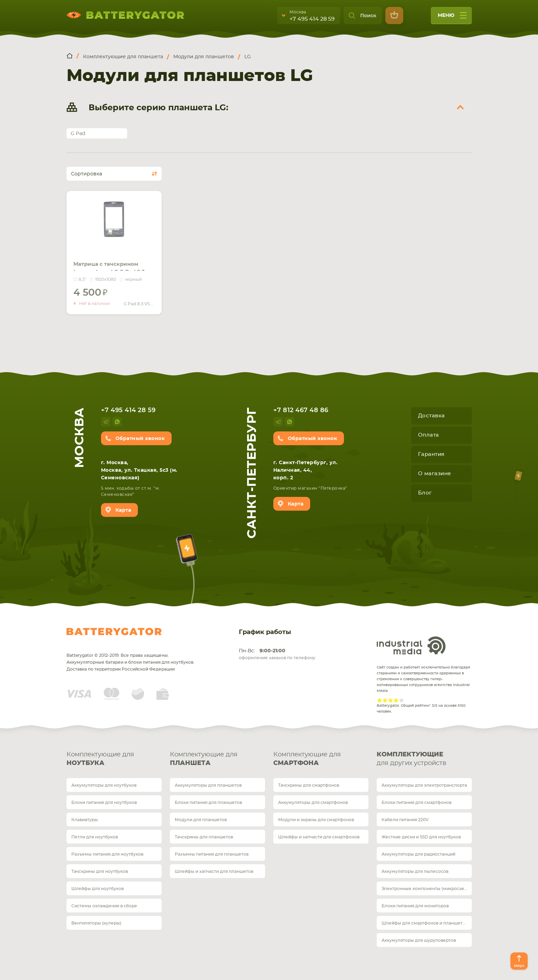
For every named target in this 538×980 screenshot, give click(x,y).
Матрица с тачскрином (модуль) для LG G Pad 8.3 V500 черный (112, 258)
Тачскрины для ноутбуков (100, 871)
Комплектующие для (114, 760)
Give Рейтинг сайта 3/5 (390, 700)
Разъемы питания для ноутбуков (107, 854)
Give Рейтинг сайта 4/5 (396, 700)
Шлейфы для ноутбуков (98, 889)
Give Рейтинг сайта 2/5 (385, 700)
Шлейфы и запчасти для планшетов (214, 871)
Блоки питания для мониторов (415, 906)
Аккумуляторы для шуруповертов (419, 940)
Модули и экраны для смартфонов (316, 820)
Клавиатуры (85, 820)
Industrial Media (411, 645)
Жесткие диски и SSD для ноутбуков (421, 837)
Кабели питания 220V (405, 820)
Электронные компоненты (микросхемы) (427, 889)
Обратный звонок (140, 439)
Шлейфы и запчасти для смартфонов (319, 837)
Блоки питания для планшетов (208, 803)
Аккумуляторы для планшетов (208, 785)
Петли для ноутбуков (95, 837)
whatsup (117, 422)
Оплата (429, 435)
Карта (123, 510)
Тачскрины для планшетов (204, 837)
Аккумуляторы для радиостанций (418, 854)
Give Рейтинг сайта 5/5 (402, 700)
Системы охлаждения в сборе (104, 906)
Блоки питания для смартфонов (417, 803)
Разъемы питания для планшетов (212, 854)
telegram (106, 422)
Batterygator (114, 632)
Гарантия (431, 454)
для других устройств (424, 758)
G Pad (78, 134)
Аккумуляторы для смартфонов (313, 803)
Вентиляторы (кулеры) (96, 923)
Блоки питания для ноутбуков (104, 803)
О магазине (435, 474)
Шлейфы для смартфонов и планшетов (425, 923)
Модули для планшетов (201, 820)
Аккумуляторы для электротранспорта (424, 785)
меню (452, 18)
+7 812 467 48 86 (301, 410)
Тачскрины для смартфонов (309, 785)
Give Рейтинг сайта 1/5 (379, 700)
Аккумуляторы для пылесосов (415, 871)
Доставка (432, 416)
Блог (425, 493)
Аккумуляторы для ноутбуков (104, 785)
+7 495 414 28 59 (312, 19)
